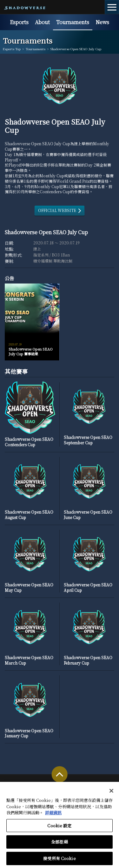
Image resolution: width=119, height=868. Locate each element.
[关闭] (111, 793)
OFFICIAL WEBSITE (57, 210)
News (102, 22)
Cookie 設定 (59, 828)
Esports (19, 22)
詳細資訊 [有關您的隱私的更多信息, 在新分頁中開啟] (53, 815)
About (42, 22)
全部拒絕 (60, 844)
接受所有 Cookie (59, 861)
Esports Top (12, 49)
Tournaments (73, 22)
